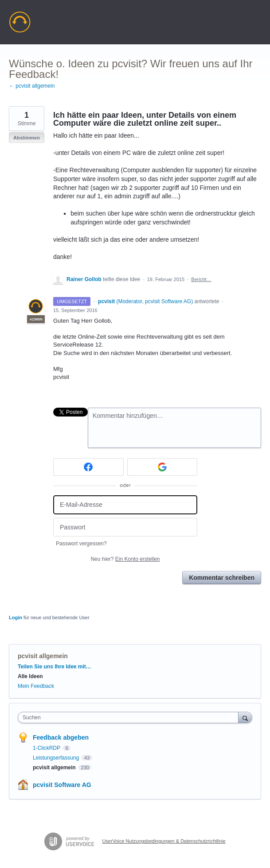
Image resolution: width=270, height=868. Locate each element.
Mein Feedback (36, 686)
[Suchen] (245, 717)
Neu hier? (125, 559)
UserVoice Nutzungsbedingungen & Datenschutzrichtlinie (164, 841)
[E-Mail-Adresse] (125, 505)
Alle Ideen (30, 676)
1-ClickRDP (47, 748)
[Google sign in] (162, 467)
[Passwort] (125, 527)
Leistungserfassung (57, 758)
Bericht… (201, 279)
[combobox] (130, 718)
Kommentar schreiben (222, 578)
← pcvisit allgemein (32, 86)
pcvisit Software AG (62, 785)
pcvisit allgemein (43, 656)
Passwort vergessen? (81, 544)
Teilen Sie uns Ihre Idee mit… (55, 667)
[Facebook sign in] (88, 467)
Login (16, 617)
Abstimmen (27, 138)
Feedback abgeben (61, 737)
